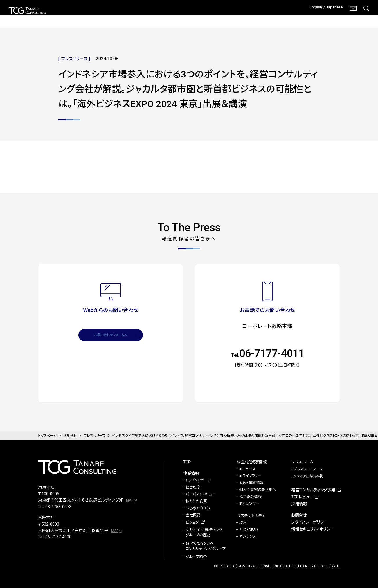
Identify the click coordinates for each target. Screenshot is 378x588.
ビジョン (192, 522)
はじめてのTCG (198, 508)
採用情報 (361, 17)
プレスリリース (305, 469)
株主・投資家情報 (144, 17)
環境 (243, 523)
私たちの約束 (196, 501)
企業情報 (108, 17)
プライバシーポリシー (309, 522)
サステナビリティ (187, 17)
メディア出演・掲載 (308, 476)
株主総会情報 (250, 497)
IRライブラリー (250, 476)
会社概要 (193, 515)
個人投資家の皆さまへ (257, 490)
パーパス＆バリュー (201, 494)
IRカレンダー (249, 504)
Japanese (333, 8)
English (310, 8)
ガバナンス (248, 536)
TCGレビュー (323, 17)
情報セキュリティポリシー (313, 529)
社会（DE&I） (249, 530)
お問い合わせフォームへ (111, 337)
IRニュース (247, 469)
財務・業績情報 (251, 483)
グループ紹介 (196, 557)
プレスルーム (225, 17)
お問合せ (299, 515)
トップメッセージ (198, 480)
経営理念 (193, 487)
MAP (130, 500)
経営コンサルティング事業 (271, 17)
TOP (187, 462)
